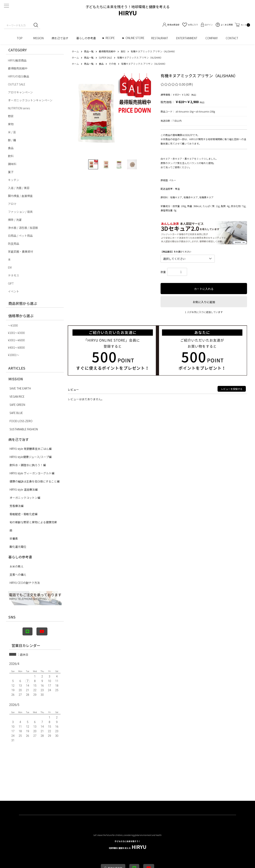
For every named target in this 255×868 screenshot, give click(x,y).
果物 (11, 124)
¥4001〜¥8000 (16, 347)
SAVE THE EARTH (20, 388)
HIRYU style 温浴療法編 (24, 489)
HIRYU (128, 845)
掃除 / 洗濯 (15, 220)
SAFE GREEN (17, 405)
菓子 (11, 172)
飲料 (11, 156)
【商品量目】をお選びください (176, 252)
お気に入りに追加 (204, 302)
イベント (14, 291)
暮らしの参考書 (87, 38)
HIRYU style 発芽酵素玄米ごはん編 (31, 449)
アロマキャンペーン (20, 92)
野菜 (11, 116)
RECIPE (112, 38)
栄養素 (14, 538)
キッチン (14, 180)
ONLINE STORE (136, 38)
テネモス (14, 275)
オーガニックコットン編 (25, 498)
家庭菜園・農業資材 (21, 251)
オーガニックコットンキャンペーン (30, 100)
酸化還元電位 (18, 547)
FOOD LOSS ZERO (21, 421)
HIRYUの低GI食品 (19, 76)
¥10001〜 (14, 355)
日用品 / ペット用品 (20, 236)
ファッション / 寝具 (20, 212)
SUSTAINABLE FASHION (24, 429)
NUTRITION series (19, 108)
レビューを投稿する (232, 389)
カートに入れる (204, 289)
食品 (11, 148)
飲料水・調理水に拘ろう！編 (28, 465)
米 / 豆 (12, 132)
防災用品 (14, 244)
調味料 (12, 164)
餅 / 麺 (12, 140)
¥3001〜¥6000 (16, 340)
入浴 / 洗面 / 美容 (19, 188)
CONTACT (232, 38)
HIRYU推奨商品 (17, 60)
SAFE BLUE (16, 413)
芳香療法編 (17, 506)
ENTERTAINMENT (187, 38)
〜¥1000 (13, 325)
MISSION (38, 38)
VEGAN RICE (17, 396)
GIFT (11, 283)
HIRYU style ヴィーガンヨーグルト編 (32, 473)
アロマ (12, 204)
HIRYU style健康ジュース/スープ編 (31, 457)
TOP (21, 38)
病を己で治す (60, 38)
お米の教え (17, 566)
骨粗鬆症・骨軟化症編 (24, 514)
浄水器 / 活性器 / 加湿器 (23, 228)
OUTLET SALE (17, 84)
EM (10, 267)
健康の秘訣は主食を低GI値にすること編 (35, 481)
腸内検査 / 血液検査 (20, 196)
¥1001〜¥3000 (16, 333)
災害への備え (18, 574)
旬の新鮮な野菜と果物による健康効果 (33, 522)
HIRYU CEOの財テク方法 (25, 583)
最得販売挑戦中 (18, 68)
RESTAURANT (160, 38)
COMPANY (212, 38)
